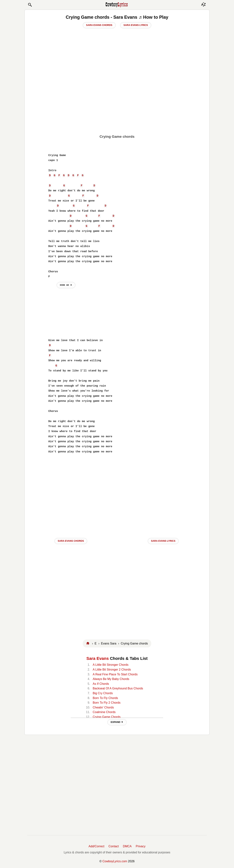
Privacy (141, 846)
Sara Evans (98, 658)
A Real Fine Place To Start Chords (115, 674)
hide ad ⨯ (66, 285)
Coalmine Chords (104, 712)
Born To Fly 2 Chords (107, 703)
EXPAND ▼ (117, 722)
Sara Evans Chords (99, 25)
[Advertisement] (117, 104)
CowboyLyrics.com (115, 861)
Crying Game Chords (107, 717)
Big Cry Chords (103, 693)
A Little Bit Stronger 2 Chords (112, 670)
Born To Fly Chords (105, 698)
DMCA (127, 846)
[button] (30, 5)
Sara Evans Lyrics (136, 25)
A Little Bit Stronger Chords (111, 665)
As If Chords (101, 684)
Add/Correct (96, 846)
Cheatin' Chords (103, 707)
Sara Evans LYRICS (163, 541)
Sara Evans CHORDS (71, 541)
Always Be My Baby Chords (111, 679)
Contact (114, 846)
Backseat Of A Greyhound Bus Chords (118, 688)
